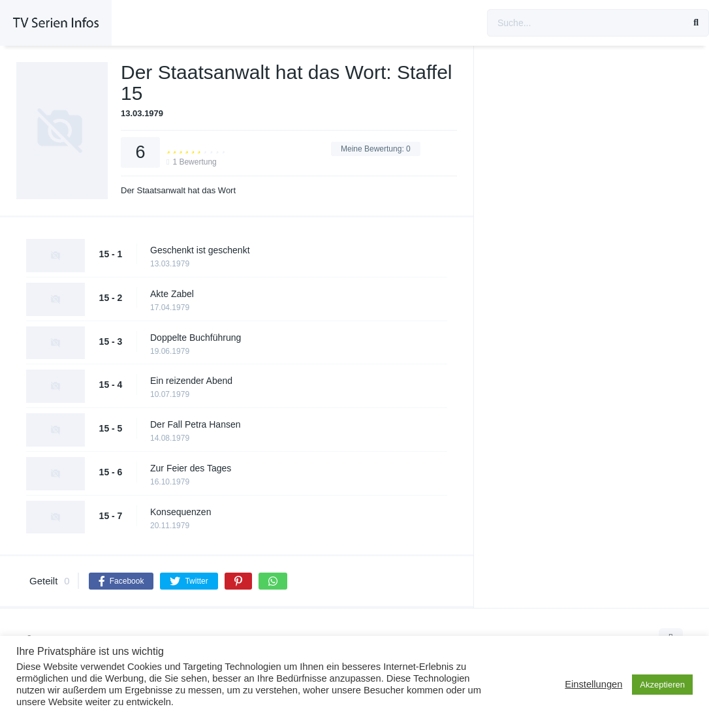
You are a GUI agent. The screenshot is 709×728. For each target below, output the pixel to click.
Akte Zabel (172, 294)
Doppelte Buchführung (196, 338)
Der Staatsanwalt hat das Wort (178, 190)
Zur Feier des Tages (191, 468)
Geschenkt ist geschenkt (200, 250)
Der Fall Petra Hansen (196, 424)
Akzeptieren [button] (662, 685)
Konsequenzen (181, 512)
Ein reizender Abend (191, 381)
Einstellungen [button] (593, 684)
